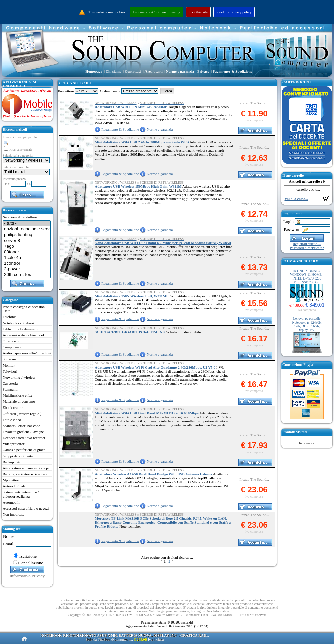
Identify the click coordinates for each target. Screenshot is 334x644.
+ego (27, 246)
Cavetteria (10, 383)
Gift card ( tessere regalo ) (22, 414)
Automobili (11, 502)
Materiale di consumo (19, 401)
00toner (27, 252)
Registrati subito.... (307, 244)
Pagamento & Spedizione (120, 129)
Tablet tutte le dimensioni (22, 329)
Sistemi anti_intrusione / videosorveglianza (21, 494)
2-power (27, 269)
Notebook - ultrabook (19, 323)
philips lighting (27, 235)
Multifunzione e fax (17, 395)
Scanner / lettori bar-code (21, 426)
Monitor (9, 365)
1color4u (27, 258)
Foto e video (12, 420)
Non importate (13, 514)
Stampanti (10, 389)
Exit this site (198, 12)
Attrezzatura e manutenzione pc (26, 468)
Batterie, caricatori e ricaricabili (26, 474)
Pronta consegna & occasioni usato (24, 309)
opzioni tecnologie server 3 (27, 229)
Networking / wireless (19, 377)
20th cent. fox (27, 275)
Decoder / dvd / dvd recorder (24, 438)
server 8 (27, 241)
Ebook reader (13, 407)
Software (9, 359)
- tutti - (27, 224)
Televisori (10, 371)
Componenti (12, 347)
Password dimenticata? (307, 248)
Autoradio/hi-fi (14, 486)
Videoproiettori (14, 444)
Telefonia (10, 317)
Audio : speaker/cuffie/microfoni (27, 353)
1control (27, 264)
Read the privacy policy (234, 12)
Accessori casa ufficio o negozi (26, 508)
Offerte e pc (11, 341)
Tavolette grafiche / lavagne (23, 432)
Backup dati (12, 462)
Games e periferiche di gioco (24, 450)
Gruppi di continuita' (18, 456)
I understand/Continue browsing (157, 12)
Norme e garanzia (160, 129)
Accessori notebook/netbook (24, 335)
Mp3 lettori (11, 480)
